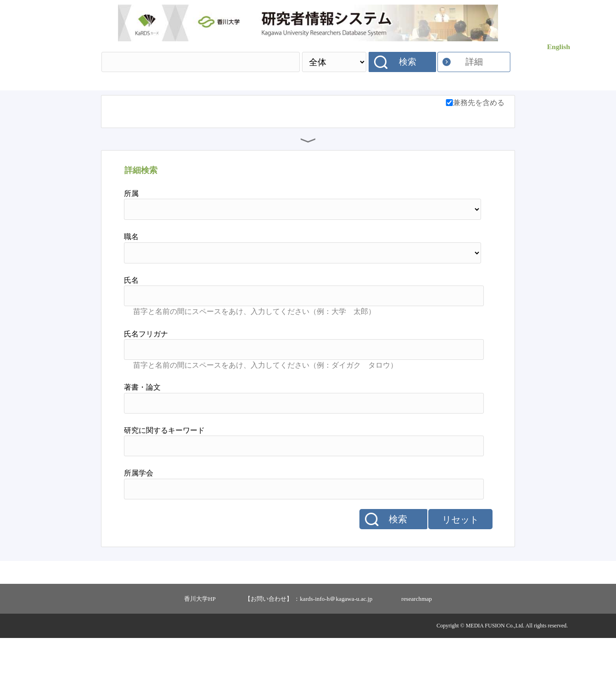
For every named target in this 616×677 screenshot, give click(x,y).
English (559, 47)
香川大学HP (200, 638)
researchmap (417, 638)
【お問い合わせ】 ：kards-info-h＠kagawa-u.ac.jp (308, 638)
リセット (460, 559)
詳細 (474, 62)
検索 (408, 62)
